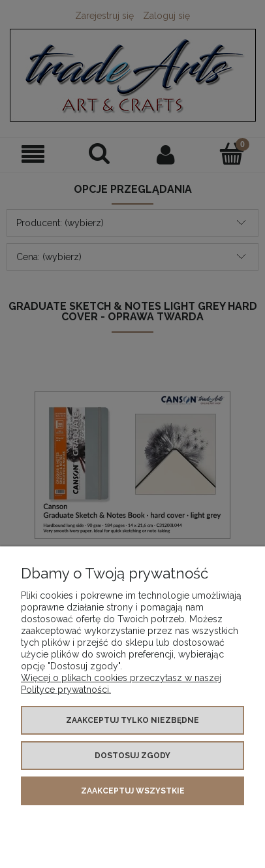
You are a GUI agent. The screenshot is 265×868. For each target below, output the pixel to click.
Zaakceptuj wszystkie (133, 791)
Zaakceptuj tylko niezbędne (132, 720)
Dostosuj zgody (132, 756)
